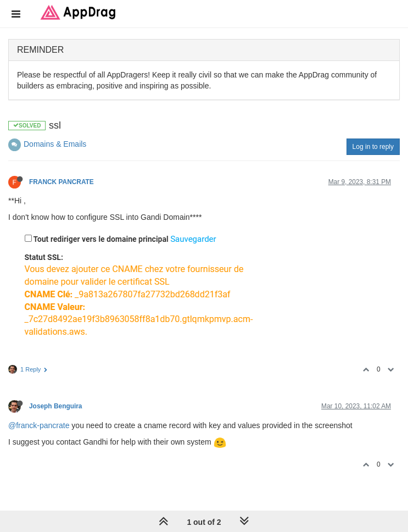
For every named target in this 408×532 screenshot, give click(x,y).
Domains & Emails (55, 144)
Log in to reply (373, 147)
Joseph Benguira (55, 406)
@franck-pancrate (39, 425)
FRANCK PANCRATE (62, 182)
